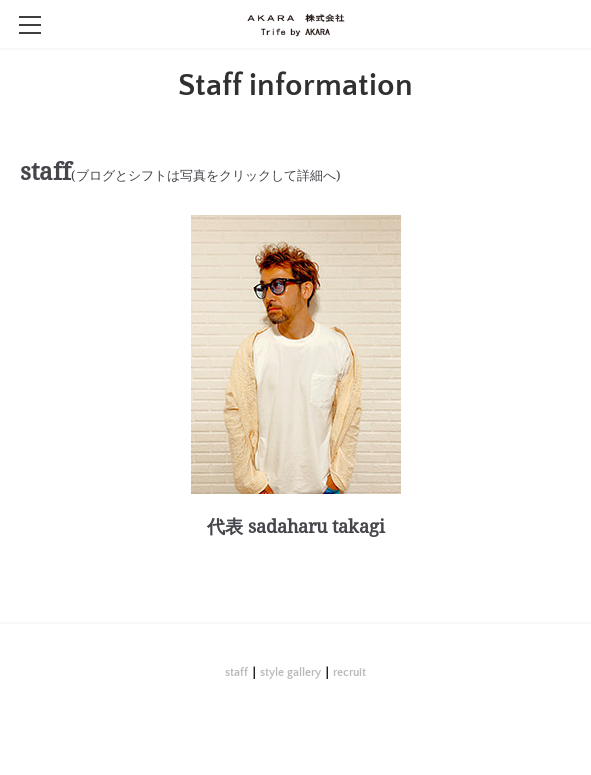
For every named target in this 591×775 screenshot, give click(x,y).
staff (236, 672)
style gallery (290, 672)
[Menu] (30, 25)
